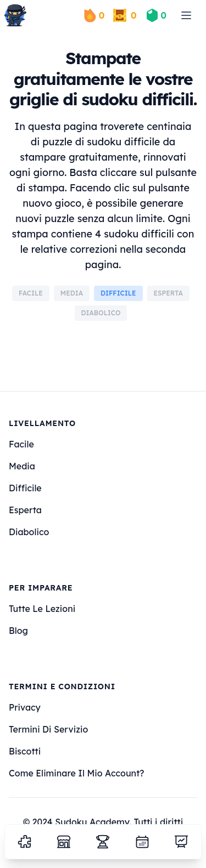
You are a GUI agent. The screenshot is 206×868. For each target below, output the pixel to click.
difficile (25, 488)
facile (21, 444)
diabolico (29, 532)
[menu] (186, 15)
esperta (25, 510)
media (22, 466)
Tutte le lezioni (42, 609)
